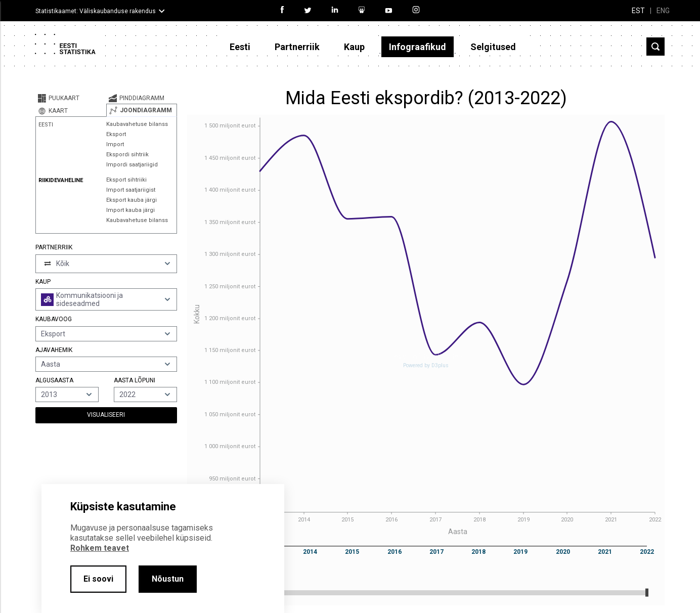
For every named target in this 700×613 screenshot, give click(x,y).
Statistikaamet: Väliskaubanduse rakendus (96, 11)
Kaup (354, 47)
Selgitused (493, 47)
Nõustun (168, 579)
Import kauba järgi (130, 210)
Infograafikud (418, 47)
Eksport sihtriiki (126, 180)
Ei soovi (98, 579)
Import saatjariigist (131, 190)
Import (115, 144)
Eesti (240, 47)
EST (638, 11)
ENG (663, 11)
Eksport (116, 134)
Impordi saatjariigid (132, 165)
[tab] (71, 98)
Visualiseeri (106, 415)
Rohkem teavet (100, 548)
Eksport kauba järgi (132, 200)
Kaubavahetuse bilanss (137, 124)
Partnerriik (297, 47)
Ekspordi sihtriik (127, 155)
